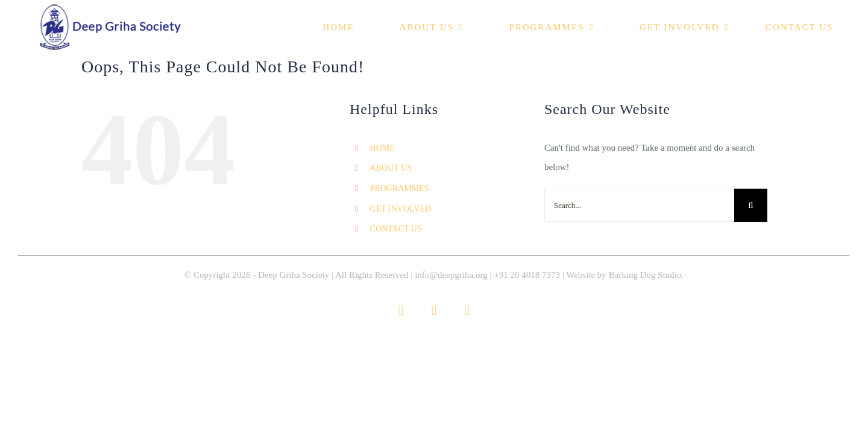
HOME (382, 148)
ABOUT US (391, 168)
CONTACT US (396, 229)
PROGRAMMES (400, 188)
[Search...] (639, 205)
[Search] (751, 205)
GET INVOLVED (401, 209)
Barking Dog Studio (645, 275)
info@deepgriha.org (451, 275)
